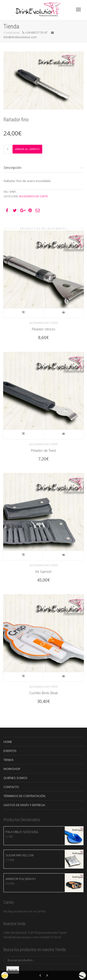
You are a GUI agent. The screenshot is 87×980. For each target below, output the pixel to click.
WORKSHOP (12, 769)
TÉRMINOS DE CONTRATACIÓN (24, 796)
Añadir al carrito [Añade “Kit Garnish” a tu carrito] (27, 551)
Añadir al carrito (27, 149)
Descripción (13, 168)
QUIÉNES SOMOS (15, 778)
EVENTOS (10, 751)
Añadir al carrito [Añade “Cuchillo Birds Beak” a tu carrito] (27, 672)
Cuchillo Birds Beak (43, 685)
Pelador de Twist (43, 443)
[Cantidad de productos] (8, 149)
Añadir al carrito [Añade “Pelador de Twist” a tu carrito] (27, 430)
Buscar (13, 970)
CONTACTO (11, 787)
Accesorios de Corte (34, 196)
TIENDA (8, 760)
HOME (8, 742)
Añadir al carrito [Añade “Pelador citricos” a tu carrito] (27, 309)
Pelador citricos (43, 322)
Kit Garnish (43, 564)
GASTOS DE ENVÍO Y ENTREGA (24, 805)
